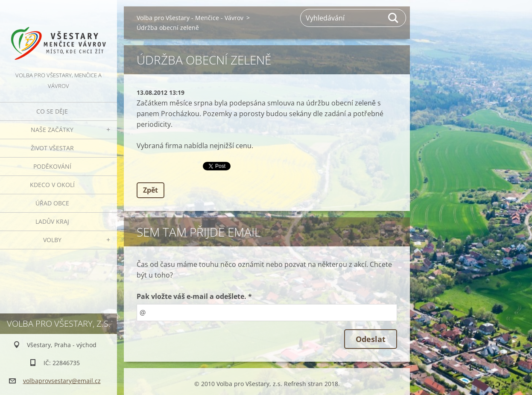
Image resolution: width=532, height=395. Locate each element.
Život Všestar (52, 148)
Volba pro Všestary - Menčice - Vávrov (190, 18)
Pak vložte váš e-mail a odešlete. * (194, 296)
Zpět (151, 190)
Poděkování (52, 166)
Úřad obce (52, 203)
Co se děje (52, 111)
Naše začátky (52, 130)
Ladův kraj (52, 221)
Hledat (394, 18)
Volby (52, 240)
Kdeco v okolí (52, 185)
